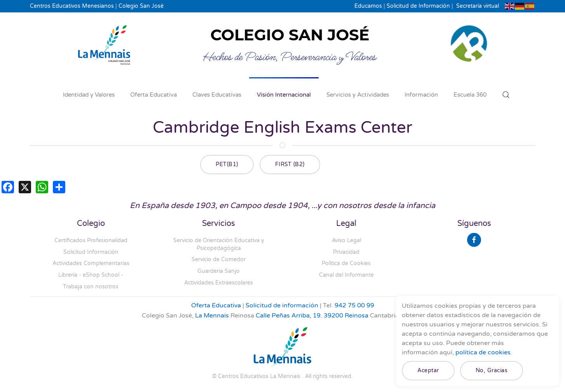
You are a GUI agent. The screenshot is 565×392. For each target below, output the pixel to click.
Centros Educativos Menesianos (72, 6)
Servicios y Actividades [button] (358, 95)
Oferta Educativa (216, 305)
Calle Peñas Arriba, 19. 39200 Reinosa (312, 316)
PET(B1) (227, 164)
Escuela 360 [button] (470, 95)
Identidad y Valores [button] (89, 95)
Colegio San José (141, 6)
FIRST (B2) (290, 164)
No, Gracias (492, 370)
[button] (506, 95)
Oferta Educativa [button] (153, 95)
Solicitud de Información (418, 6)
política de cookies (483, 352)
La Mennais (212, 316)
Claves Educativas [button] (217, 95)
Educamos (368, 6)
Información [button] (421, 95)
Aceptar (428, 370)
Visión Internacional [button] (284, 95)
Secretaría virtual (478, 6)
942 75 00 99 (354, 305)
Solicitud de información (282, 305)
